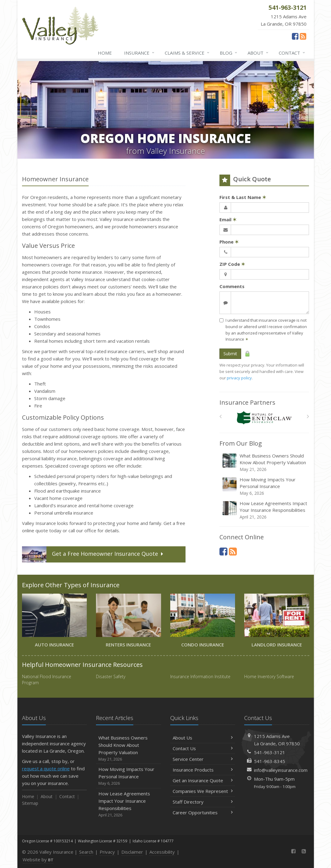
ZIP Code (232, 264)
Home (105, 53)
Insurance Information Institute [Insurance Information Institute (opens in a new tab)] (200, 676)
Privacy (107, 852)
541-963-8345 (270, 761)
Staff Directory (203, 802)
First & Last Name (243, 197)
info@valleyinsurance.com (281, 770)
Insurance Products (203, 770)
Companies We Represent (203, 791)
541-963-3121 (270, 752)
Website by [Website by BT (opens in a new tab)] (38, 859)
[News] (303, 36)
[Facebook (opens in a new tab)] (295, 36)
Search (86, 852)
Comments (232, 286)
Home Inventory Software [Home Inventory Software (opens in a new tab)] (269, 676)
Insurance (140, 53)
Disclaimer (132, 852)
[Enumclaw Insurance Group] (264, 418)
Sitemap (30, 803)
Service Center (203, 759)
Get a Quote (93, 554)
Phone (229, 242)
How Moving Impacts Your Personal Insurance (265, 486)
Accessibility (162, 852)
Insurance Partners (247, 402)
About (258, 53)
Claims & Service (187, 53)
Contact (292, 53)
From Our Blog (241, 443)
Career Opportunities (203, 812)
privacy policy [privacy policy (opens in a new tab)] (239, 378)
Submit (230, 354)
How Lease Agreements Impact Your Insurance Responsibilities (265, 510)
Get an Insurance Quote (203, 780)
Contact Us (203, 748)
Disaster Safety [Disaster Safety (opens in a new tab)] (111, 676)
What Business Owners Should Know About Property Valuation (265, 463)
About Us (203, 738)
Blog (229, 53)
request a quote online (46, 769)
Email (228, 219)
